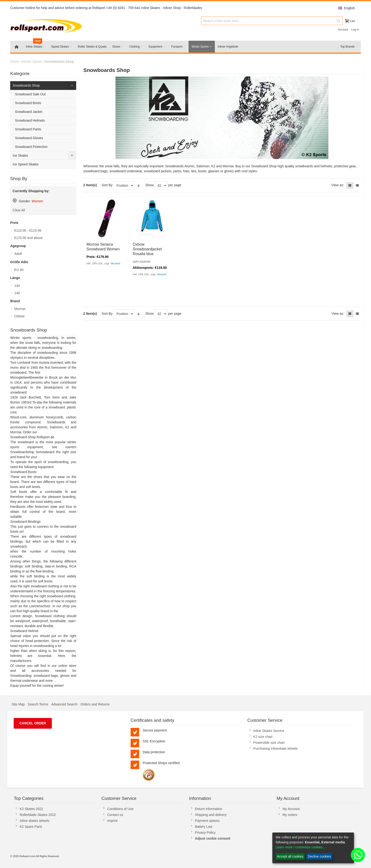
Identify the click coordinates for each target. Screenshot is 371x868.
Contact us (115, 815)
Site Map (18, 704)
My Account (291, 809)
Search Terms (38, 704)
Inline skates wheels (34, 821)
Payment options (207, 821)
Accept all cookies (290, 856)
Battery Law (204, 827)
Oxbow (19, 316)
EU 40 (19, 270)
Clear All (19, 210)
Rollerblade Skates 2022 (38, 815)
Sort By (107, 185)
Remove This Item (15, 200)
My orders (290, 815)
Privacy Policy (205, 833)
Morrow (20, 309)
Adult (18, 254)
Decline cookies (319, 856)
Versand (115, 263)
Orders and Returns (95, 704)
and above (28, 238)
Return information (209, 809)
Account (343, 30)
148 (17, 293)
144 (17, 286)
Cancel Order (33, 723)
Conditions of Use (120, 809)
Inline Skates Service (269, 731)
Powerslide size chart (269, 743)
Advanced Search (64, 704)
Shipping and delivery (211, 815)
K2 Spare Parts (31, 827)
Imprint (112, 821)
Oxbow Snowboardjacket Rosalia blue (147, 249)
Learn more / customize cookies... (300, 847)
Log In (355, 30)
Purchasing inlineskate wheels (276, 748)
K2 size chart (263, 737)
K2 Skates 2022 (31, 809)
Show (149, 185)
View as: (338, 185)
